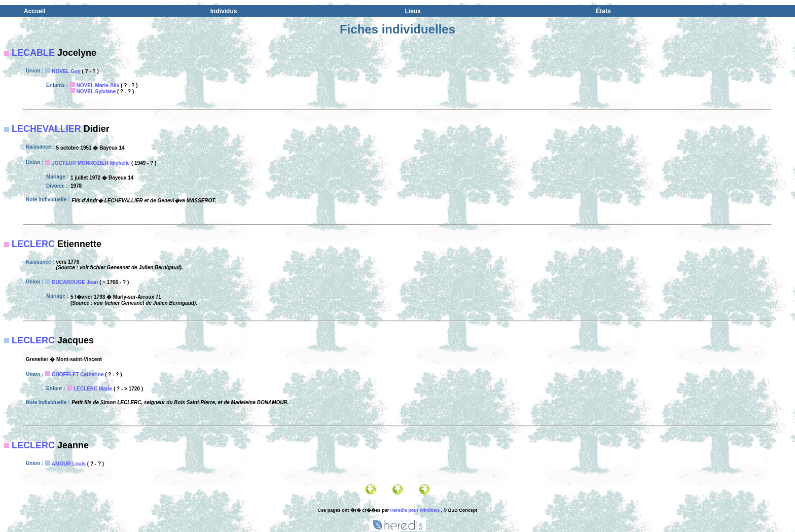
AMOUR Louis (69, 464)
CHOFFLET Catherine (78, 375)
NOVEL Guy (66, 71)
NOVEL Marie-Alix (98, 85)
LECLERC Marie (93, 389)
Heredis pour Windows (415, 510)
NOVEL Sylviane (96, 92)
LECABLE (33, 53)
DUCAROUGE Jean (75, 282)
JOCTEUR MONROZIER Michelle (91, 163)
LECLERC (33, 244)
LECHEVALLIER (46, 129)
